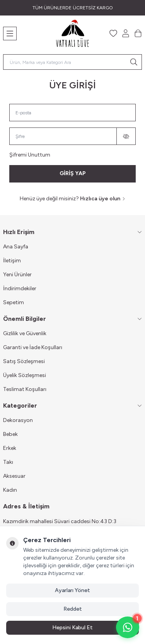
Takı (8, 462)
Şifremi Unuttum (30, 155)
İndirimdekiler (20, 288)
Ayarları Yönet (72, 590)
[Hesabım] (126, 33)
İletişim (12, 261)
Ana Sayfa (16, 247)
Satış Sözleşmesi (24, 361)
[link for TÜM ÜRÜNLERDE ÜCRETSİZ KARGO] (72, 8)
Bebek (10, 434)
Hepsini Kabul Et (72, 628)
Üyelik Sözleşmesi (25, 375)
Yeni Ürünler (17, 275)
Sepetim (14, 302)
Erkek (10, 448)
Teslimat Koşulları (25, 389)
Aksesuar (14, 476)
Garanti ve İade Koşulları (33, 347)
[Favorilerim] (113, 33)
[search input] (72, 62)
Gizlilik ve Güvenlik (25, 333)
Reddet (73, 609)
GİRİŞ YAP (73, 173)
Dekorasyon (18, 420)
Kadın (10, 490)
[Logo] (72, 33)
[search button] (134, 62)
